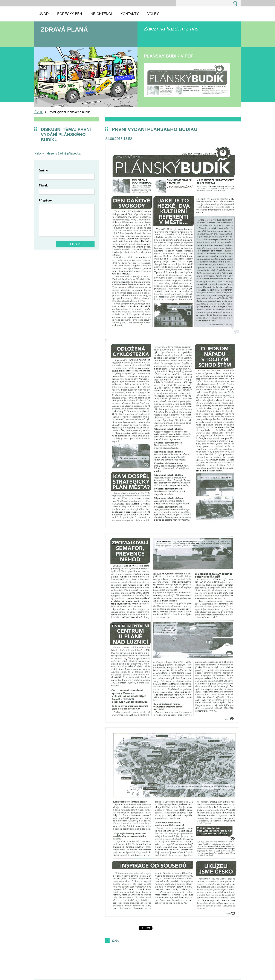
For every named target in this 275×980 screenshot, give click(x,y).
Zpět (115, 940)
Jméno (43, 170)
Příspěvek (46, 200)
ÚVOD (39, 112)
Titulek (43, 185)
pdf (190, 56)
